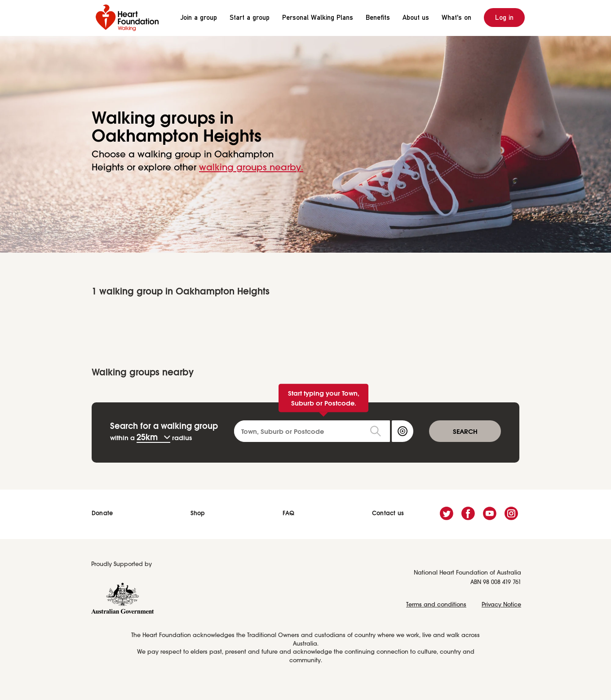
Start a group (250, 18)
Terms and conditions (436, 605)
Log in (504, 18)
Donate (102, 513)
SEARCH (465, 431)
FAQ (289, 513)
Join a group (199, 18)
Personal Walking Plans (318, 18)
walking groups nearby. (251, 168)
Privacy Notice (501, 605)
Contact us (388, 513)
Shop (198, 513)
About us (416, 18)
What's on (456, 18)
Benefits (378, 18)
